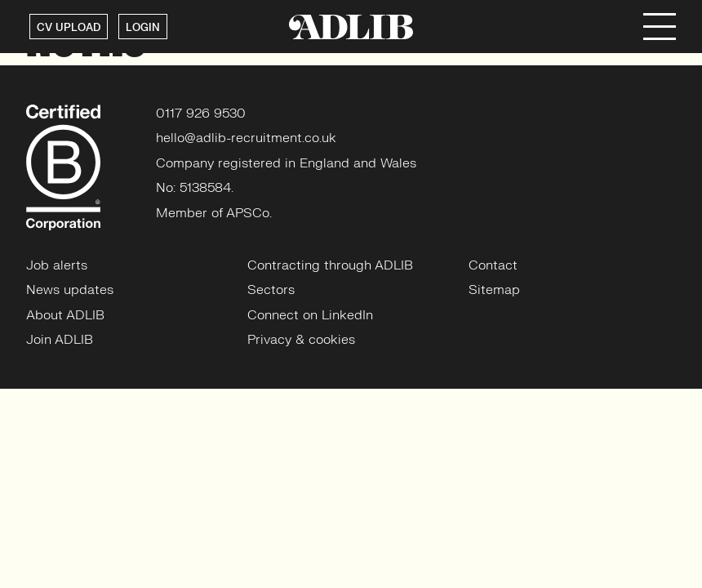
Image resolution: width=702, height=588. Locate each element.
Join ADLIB (60, 340)
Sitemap (494, 290)
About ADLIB (65, 315)
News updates (70, 290)
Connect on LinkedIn (310, 315)
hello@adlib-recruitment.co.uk (246, 138)
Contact (493, 265)
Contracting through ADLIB (330, 265)
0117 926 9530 (201, 114)
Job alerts (57, 265)
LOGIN (143, 28)
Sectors (271, 290)
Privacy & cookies (301, 340)
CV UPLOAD (69, 28)
